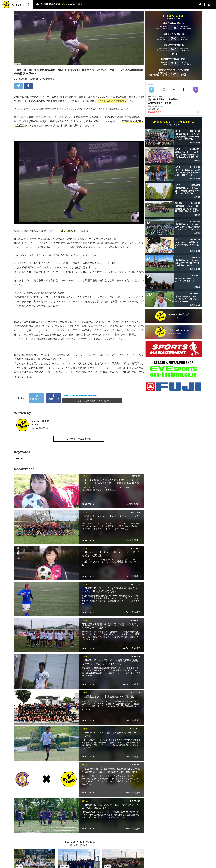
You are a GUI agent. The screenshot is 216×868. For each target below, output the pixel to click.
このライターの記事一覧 (79, 439)
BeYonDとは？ (75, 4)
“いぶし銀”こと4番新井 (112, 101)
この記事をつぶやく (37, 397)
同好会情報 (54, 4)
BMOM (20, 458)
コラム (64, 4)
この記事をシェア (53, 397)
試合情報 (44, 4)
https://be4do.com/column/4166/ (80, 396)
